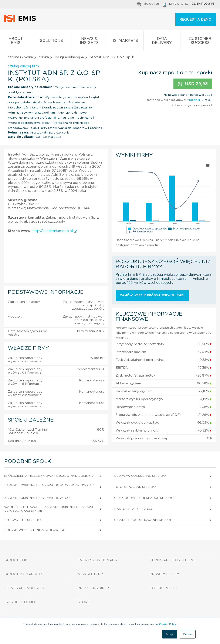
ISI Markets (125, 41)
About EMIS (16, 42)
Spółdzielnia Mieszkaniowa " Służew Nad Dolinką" (49, 476)
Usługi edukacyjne (69, 57)
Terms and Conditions (173, 560)
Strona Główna (20, 57)
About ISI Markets (24, 574)
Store (84, 602)
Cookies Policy (167, 624)
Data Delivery (162, 42)
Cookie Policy (164, 588)
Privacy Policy (164, 574)
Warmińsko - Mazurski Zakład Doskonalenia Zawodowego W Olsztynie (49, 509)
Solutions (51, 41)
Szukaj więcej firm (23, 66)
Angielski (193, 100)
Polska (43, 57)
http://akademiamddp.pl (55, 231)
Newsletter (90, 574)
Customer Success (200, 42)
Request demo (20, 602)
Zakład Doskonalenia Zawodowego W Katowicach (49, 487)
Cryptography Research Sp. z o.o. (144, 498)
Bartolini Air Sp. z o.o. (133, 509)
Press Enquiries (94, 588)
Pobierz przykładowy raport (192, 105)
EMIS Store (175, 4)
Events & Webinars (97, 560)
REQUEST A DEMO (196, 20)
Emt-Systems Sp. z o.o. (23, 520)
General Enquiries (25, 588)
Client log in (203, 4)
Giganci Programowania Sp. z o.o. (144, 520)
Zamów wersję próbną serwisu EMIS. (152, 295)
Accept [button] (170, 634)
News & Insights (89, 42)
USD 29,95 (193, 84)
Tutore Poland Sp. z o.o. (135, 487)
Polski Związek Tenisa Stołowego (35, 530)
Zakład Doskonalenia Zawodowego (37, 498)
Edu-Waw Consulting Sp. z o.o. (140, 476)
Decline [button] (187, 634)
